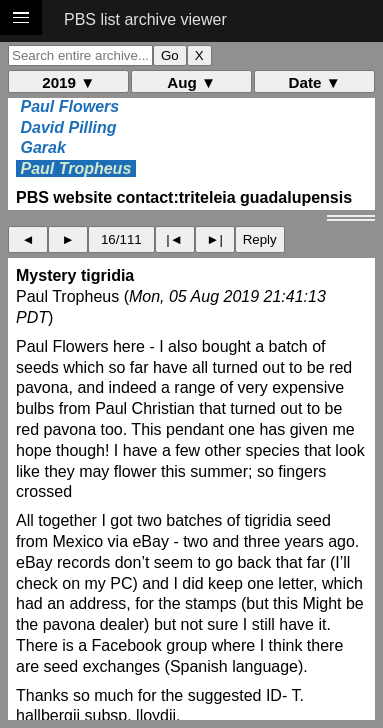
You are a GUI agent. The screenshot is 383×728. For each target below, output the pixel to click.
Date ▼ (315, 82)
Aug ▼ (191, 82)
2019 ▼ (68, 82)
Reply (260, 239)
